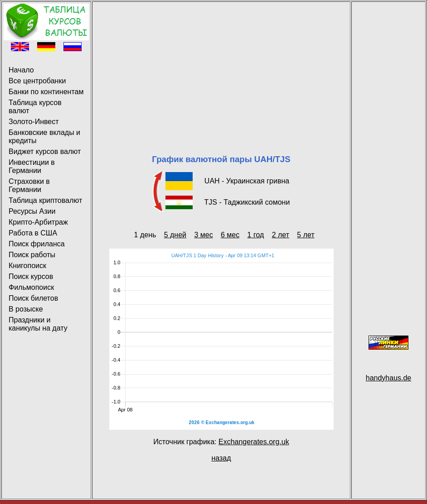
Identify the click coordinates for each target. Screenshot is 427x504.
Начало (21, 70)
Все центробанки (37, 81)
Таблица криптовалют (45, 200)
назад (221, 458)
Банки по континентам (46, 92)
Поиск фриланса (37, 244)
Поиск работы (32, 255)
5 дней (175, 235)
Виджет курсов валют (45, 151)
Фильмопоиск (31, 287)
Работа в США (33, 233)
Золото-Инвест (34, 122)
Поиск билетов (33, 298)
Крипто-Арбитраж (38, 222)
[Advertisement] (221, 67)
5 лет (306, 235)
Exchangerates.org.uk (254, 442)
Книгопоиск (27, 266)
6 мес (230, 235)
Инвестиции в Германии (32, 166)
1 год (256, 235)
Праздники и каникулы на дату (38, 324)
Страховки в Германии (29, 185)
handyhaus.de (389, 378)
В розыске (26, 309)
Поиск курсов (31, 276)
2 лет (281, 235)
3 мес (203, 235)
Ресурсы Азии (32, 211)
